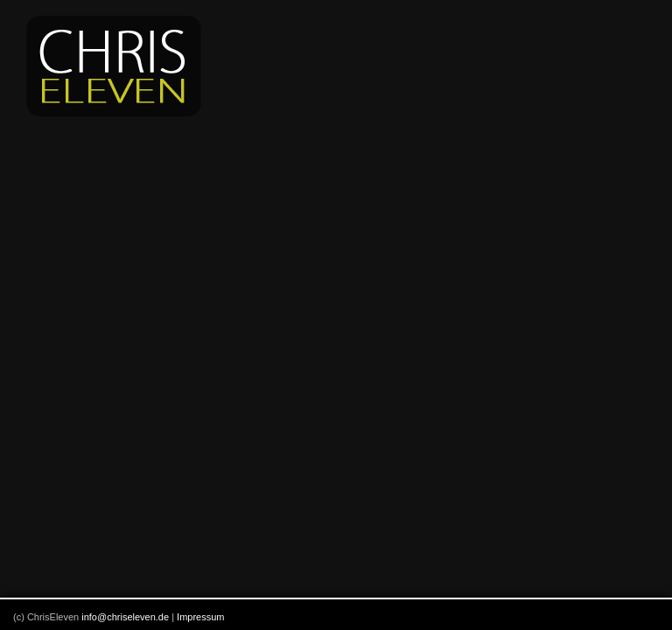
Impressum (200, 617)
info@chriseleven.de (125, 617)
